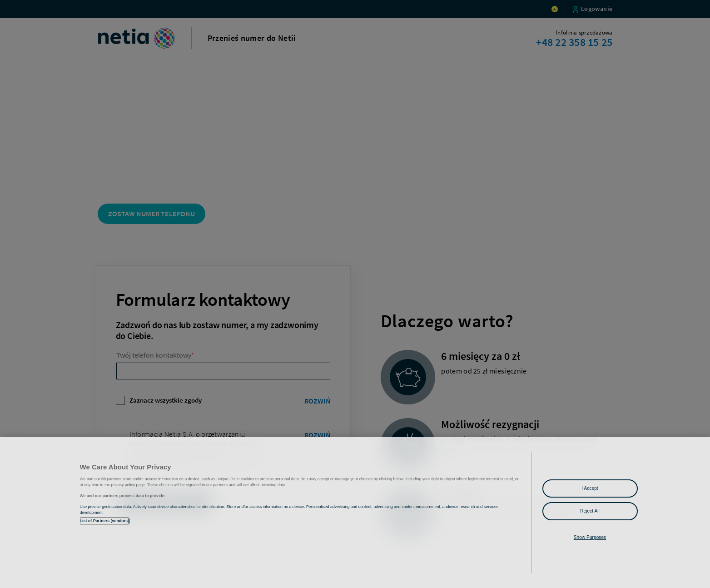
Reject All (590, 511)
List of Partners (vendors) (105, 521)
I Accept (590, 488)
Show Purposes (590, 537)
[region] (355, 513)
